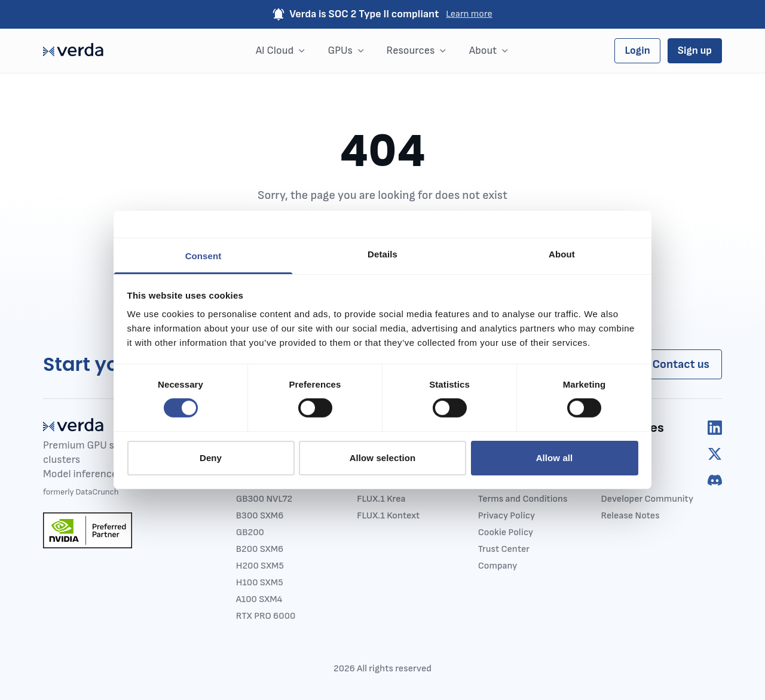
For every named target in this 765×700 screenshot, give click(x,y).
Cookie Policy (506, 532)
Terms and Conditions (523, 499)
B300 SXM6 (260, 516)
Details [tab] (382, 254)
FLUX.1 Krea (381, 499)
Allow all (555, 458)
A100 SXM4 (259, 599)
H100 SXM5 (260, 583)
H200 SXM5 (260, 566)
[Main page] (73, 51)
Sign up (695, 50)
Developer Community (647, 499)
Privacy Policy (507, 516)
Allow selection (383, 458)
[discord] (715, 480)
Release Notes (630, 516)
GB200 (250, 532)
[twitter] (715, 454)
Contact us (681, 364)
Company (498, 566)
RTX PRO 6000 (266, 616)
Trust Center (504, 549)
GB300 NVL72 (264, 499)
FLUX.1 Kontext (388, 516)
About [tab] (562, 254)
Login (637, 50)
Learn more (469, 14)
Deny (211, 458)
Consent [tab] (204, 256)
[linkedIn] (715, 428)
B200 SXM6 (260, 549)
